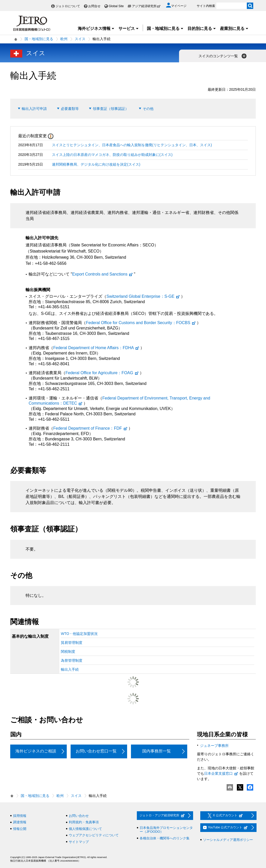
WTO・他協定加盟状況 (79, 634)
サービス (129, 28)
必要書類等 (70, 109)
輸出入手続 (70, 669)
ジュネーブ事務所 (214, 746)
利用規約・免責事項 (84, 822)
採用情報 (20, 816)
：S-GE (143, 296)
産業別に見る (234, 28)
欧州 (64, 39)
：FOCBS (141, 323)
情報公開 (20, 829)
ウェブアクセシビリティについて (94, 835)
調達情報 (20, 822)
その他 (148, 109)
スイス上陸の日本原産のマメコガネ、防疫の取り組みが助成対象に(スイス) (112, 155)
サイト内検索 (206, 6)
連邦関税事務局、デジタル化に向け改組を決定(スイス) (96, 164)
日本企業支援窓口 (221, 773)
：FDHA (96, 348)
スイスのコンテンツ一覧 (223, 56)
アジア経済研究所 (146, 6)
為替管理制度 (72, 660)
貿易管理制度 (72, 643)
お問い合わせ (79, 816)
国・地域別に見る (165, 28)
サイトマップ (79, 842)
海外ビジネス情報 (96, 28)
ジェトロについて (68, 6)
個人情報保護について (85, 829)
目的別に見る (202, 28)
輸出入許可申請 (34, 109)
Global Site (116, 6)
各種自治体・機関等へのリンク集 (165, 838)
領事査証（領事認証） (111, 109)
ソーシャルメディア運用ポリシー (228, 840)
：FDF (90, 428)
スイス (80, 39)
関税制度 (68, 652)
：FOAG (102, 373)
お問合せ (94, 6)
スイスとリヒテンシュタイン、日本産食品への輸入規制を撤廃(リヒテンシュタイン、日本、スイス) (132, 145)
